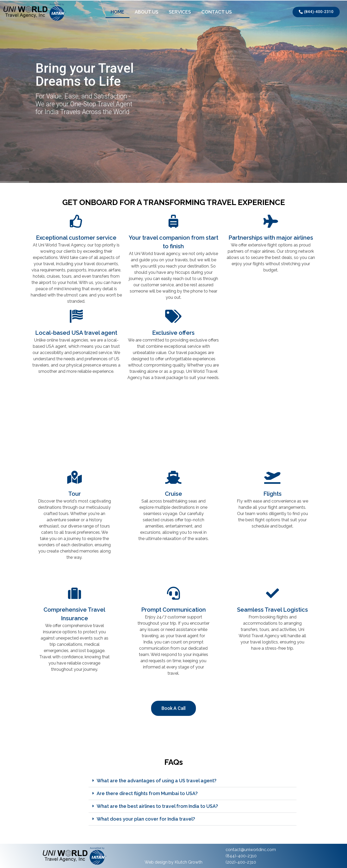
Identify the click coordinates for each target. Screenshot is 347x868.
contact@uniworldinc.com (251, 850)
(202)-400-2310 (241, 862)
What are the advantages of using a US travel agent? (157, 781)
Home (117, 12)
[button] (193, 781)
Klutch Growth (188, 862)
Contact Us (217, 12)
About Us (147, 12)
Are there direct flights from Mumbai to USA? (147, 793)
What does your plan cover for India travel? (146, 819)
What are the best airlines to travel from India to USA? (157, 806)
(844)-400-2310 (241, 856)
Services (180, 12)
